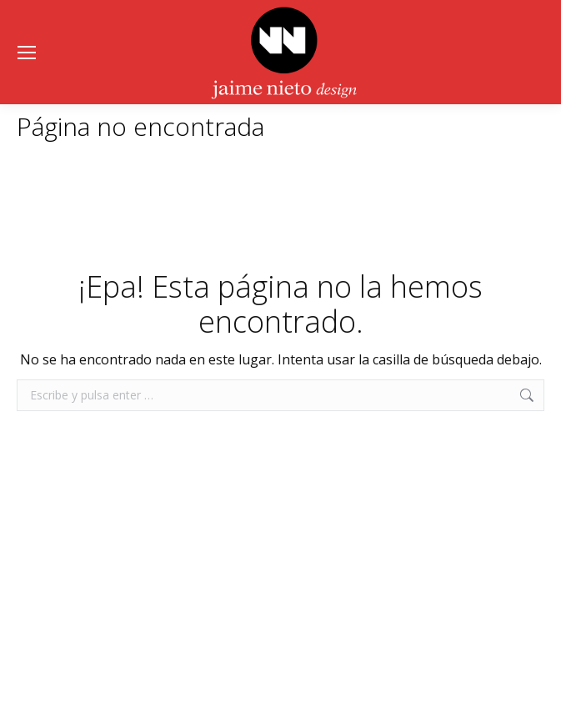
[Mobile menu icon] (27, 53)
